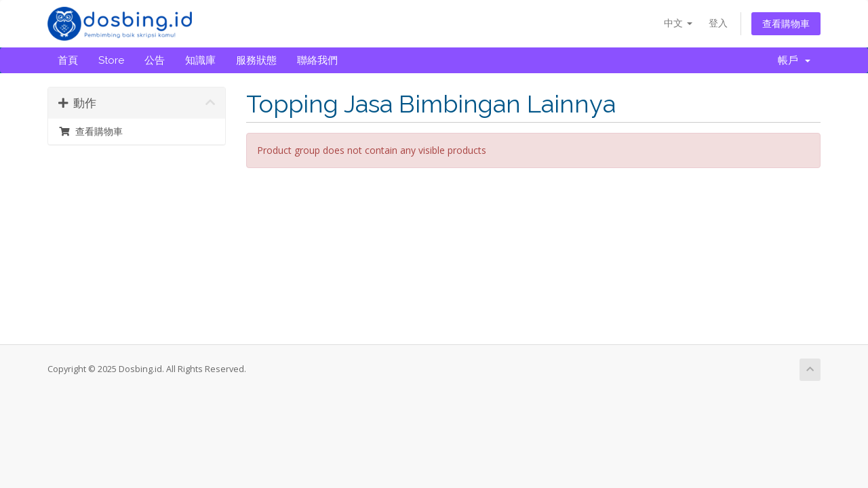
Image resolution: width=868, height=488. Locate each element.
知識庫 (200, 60)
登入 (718, 23)
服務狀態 (256, 60)
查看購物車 (786, 23)
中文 (678, 23)
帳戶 (794, 60)
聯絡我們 (317, 60)
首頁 (68, 60)
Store (111, 60)
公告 (155, 60)
